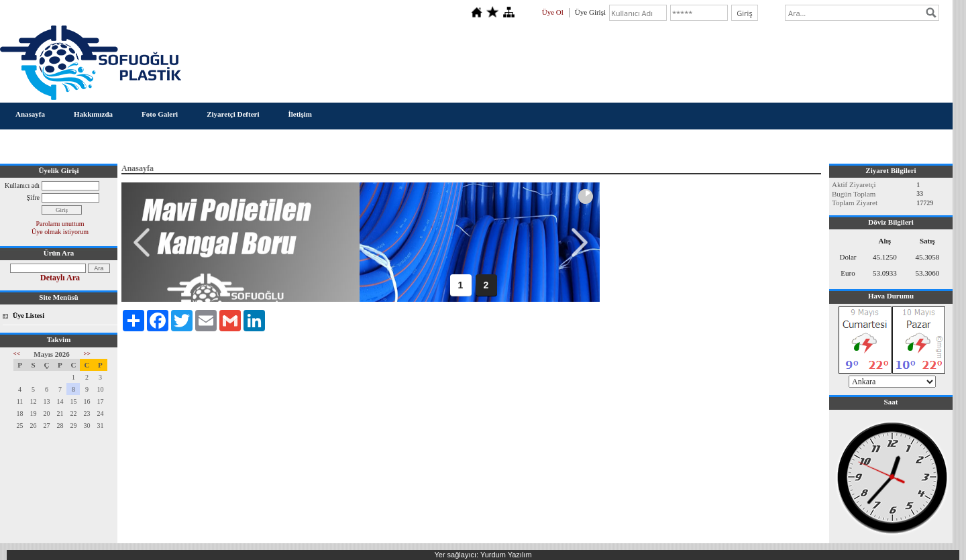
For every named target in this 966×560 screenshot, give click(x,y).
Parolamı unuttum (60, 224)
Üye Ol (553, 12)
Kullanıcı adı (22, 185)
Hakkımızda (93, 114)
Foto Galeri (160, 114)
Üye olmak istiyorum (60, 232)
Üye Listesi (29, 316)
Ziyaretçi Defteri (233, 114)
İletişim (300, 114)
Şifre (33, 198)
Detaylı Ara (60, 278)
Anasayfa (30, 114)
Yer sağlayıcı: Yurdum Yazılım (483, 555)
